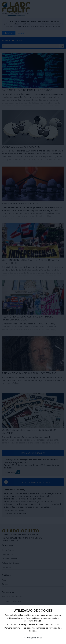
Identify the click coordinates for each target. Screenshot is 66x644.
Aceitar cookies (33, 638)
